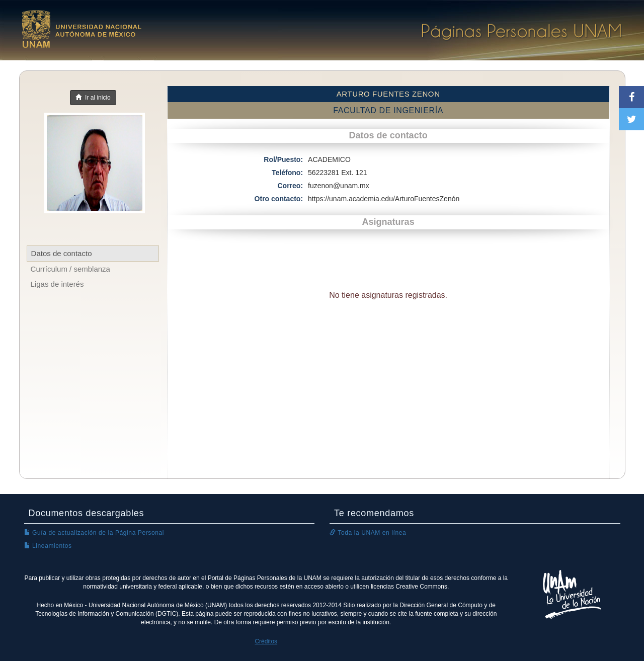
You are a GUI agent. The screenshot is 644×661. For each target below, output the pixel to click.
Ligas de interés (57, 284)
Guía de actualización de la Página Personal (94, 533)
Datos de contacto (62, 253)
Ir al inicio (93, 98)
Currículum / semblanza (70, 269)
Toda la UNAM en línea (368, 533)
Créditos (266, 641)
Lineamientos (48, 546)
